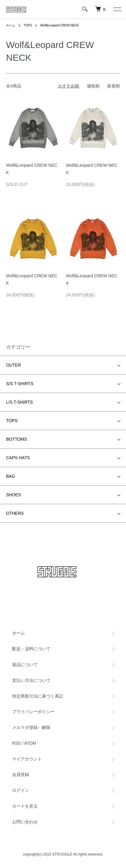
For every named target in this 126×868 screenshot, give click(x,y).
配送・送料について (31, 649)
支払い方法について (31, 680)
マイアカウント (27, 759)
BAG (11, 476)
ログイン (21, 790)
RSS (17, 743)
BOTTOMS (17, 439)
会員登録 (21, 774)
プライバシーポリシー (33, 712)
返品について (25, 665)
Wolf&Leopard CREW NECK (60, 25)
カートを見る (25, 806)
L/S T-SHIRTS (19, 402)
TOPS (28, 25)
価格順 (93, 86)
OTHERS (15, 513)
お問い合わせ (25, 822)
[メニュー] (117, 9)
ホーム (11, 25)
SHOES (14, 495)
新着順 (114, 86)
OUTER (14, 365)
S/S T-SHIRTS (20, 384)
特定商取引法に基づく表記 (38, 696)
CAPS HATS (18, 458)
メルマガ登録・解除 (31, 727)
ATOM (30, 743)
